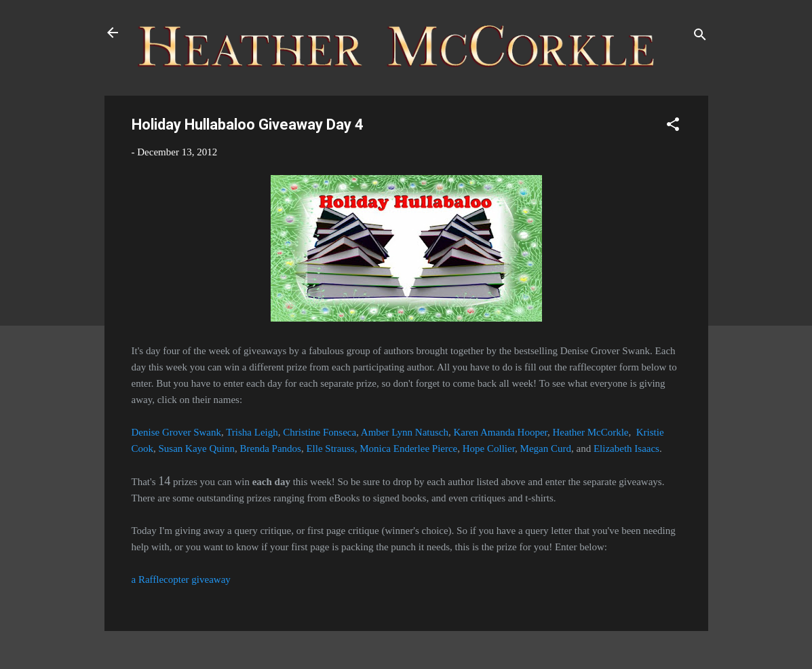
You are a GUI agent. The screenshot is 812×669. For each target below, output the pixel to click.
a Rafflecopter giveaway (181, 579)
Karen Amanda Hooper (500, 432)
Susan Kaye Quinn (197, 448)
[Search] (700, 37)
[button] (673, 127)
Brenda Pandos (271, 448)
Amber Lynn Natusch (405, 432)
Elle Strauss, (331, 448)
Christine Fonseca (320, 432)
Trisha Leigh (252, 432)
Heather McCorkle (590, 432)
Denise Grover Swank (176, 432)
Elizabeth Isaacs (626, 448)
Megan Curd (546, 448)
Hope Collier (489, 448)
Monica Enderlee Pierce (408, 448)
